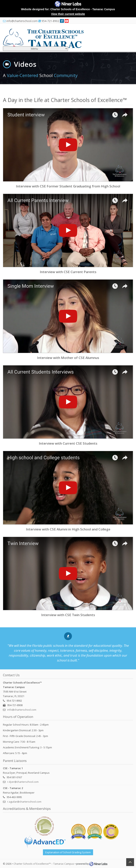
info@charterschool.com (22, 710)
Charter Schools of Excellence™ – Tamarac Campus (44, 864)
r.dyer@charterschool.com (23, 782)
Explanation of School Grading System (68, 852)
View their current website (68, 14)
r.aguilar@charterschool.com (24, 802)
